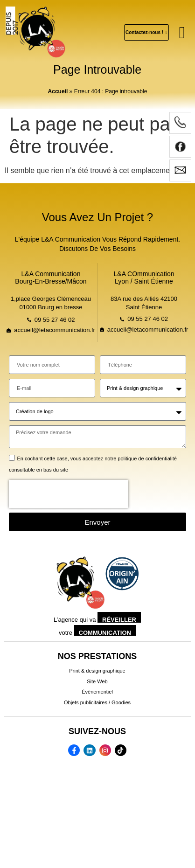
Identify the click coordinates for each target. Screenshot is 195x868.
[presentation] (69, 494)
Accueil (58, 91)
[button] (182, 33)
